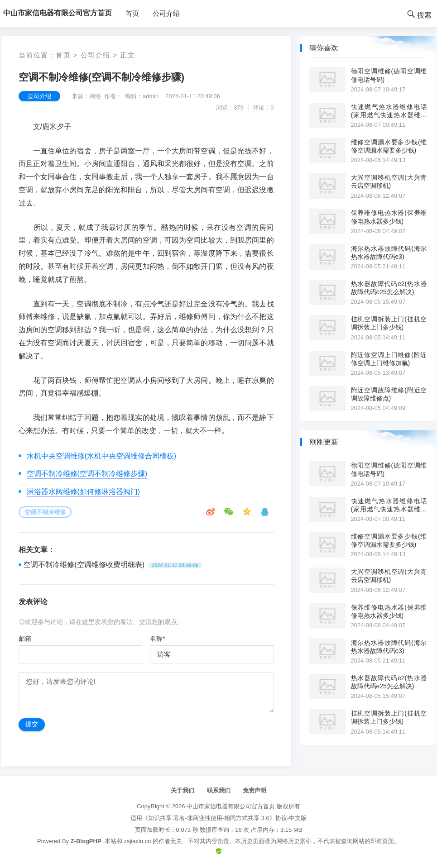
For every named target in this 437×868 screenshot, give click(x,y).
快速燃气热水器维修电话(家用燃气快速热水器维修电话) (389, 111)
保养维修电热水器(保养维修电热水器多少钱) (389, 217)
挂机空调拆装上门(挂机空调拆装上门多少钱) (389, 323)
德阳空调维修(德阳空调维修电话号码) (389, 75)
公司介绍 (166, 13)
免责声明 (255, 790)
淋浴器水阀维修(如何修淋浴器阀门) (84, 492)
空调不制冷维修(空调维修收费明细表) (84, 565)
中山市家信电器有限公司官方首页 (231, 806)
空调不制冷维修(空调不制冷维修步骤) (87, 474)
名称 (157, 639)
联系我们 (219, 790)
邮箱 (25, 639)
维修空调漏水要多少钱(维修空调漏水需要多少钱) (389, 146)
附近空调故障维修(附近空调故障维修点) (389, 394)
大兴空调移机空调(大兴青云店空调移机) (389, 181)
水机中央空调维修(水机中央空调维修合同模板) (102, 456)
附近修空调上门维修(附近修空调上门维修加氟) (389, 359)
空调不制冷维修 (45, 512)
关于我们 (182, 790)
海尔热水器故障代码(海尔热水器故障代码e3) (389, 253)
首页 (132, 13)
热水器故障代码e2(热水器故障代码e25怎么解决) (389, 288)
